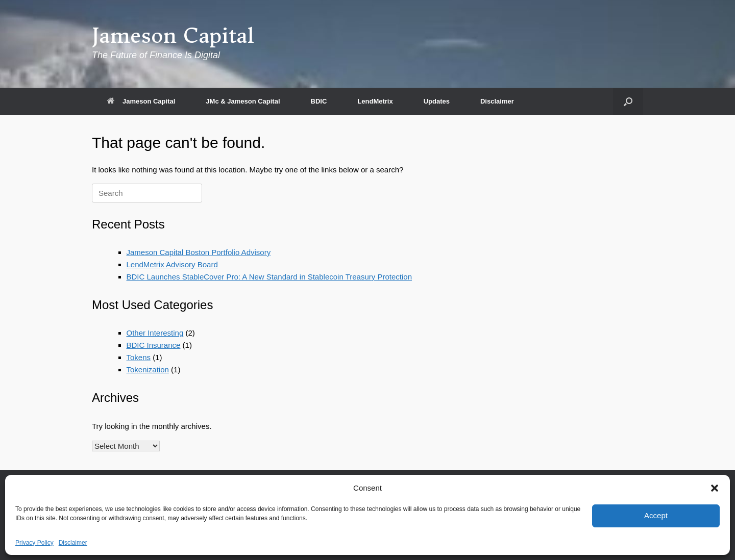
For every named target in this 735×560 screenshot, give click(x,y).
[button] (715, 488)
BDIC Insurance (154, 345)
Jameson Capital (141, 101)
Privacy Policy (34, 543)
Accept (656, 515)
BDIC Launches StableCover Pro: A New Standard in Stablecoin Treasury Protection (269, 277)
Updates (437, 101)
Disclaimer (73, 543)
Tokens (139, 357)
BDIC (319, 101)
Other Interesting (155, 333)
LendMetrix (375, 101)
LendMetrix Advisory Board (172, 264)
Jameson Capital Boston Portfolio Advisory (199, 252)
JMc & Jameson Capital (243, 101)
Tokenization (148, 370)
